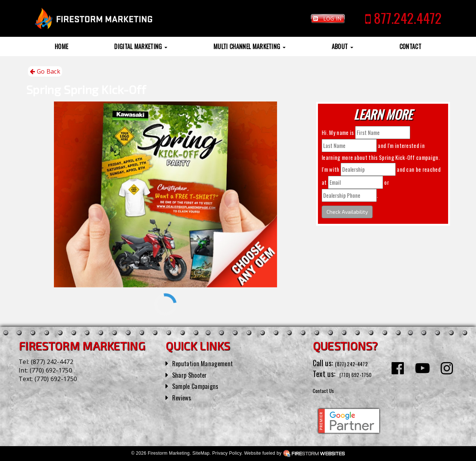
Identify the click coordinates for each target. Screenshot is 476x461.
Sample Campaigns (200, 386)
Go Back (45, 72)
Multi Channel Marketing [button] (250, 46)
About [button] (342, 46)
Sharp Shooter (193, 374)
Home (61, 46)
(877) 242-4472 (52, 362)
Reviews (184, 397)
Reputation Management (208, 363)
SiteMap (201, 453)
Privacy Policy (227, 453)
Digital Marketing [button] (141, 46)
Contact (410, 46)
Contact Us (329, 390)
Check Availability (347, 212)
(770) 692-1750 (51, 370)
